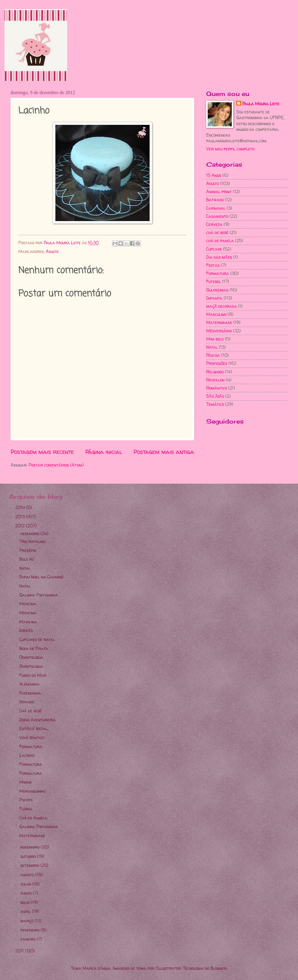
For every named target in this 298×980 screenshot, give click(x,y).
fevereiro (31, 930)
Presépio (28, 550)
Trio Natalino (32, 541)
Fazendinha (30, 693)
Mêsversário (219, 331)
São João (215, 396)
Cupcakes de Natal (37, 639)
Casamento (217, 216)
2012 (21, 526)
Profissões (217, 363)
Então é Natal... (34, 728)
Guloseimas (217, 290)
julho (26, 884)
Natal (212, 347)
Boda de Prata (34, 648)
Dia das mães (219, 257)
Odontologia (31, 657)
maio (26, 902)
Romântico (217, 388)
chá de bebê (217, 232)
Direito (26, 630)
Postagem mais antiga (164, 452)
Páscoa (213, 355)
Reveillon (215, 380)
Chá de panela (33, 818)
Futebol (214, 281)
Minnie (26, 782)
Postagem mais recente (42, 452)
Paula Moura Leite (261, 104)
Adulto (52, 251)
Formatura (218, 273)
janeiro (29, 939)
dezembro (30, 533)
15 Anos (214, 175)
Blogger (219, 968)
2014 (21, 507)
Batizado (215, 200)
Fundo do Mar (33, 675)
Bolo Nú (27, 559)
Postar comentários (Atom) (56, 465)
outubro (29, 856)
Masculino (216, 314)
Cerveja (214, 224)
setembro (30, 865)
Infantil (214, 298)
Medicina (28, 604)
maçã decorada (222, 306)
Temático (215, 404)
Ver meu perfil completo (230, 149)
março (28, 921)
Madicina (28, 622)
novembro (31, 847)
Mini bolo (215, 339)
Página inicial (104, 452)
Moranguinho (32, 791)
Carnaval (216, 208)
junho (27, 893)
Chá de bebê (31, 711)
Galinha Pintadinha (39, 595)
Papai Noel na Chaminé (41, 577)
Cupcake (214, 249)
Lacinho (27, 755)
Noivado (27, 702)
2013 (21, 517)
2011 (20, 951)
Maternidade (219, 322)
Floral (26, 809)
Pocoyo (26, 800)
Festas (213, 265)
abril (26, 911)
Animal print (219, 191)
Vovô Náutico (32, 737)
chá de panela (220, 240)
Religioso (215, 372)
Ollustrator (168, 968)
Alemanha (29, 684)
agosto (28, 875)
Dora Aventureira (37, 720)
